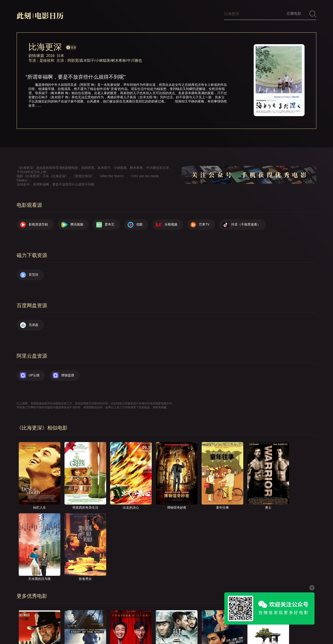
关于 (184, 629)
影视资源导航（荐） (140, 629)
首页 (168, 629)
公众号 (307, 629)
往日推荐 (241, 629)
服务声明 (264, 629)
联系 (200, 629)
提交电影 (219, 629)
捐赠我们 (286, 629)
